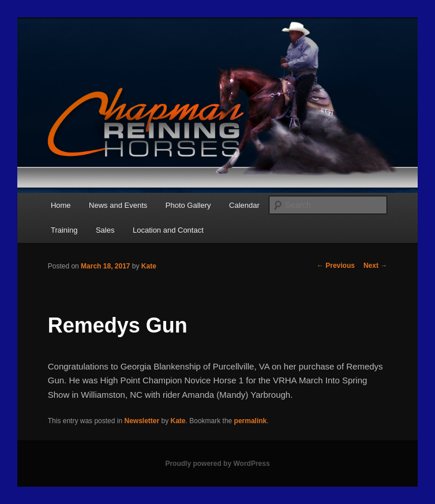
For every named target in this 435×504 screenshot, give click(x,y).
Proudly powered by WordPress (217, 464)
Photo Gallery (188, 205)
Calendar (244, 205)
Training (64, 230)
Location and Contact (168, 230)
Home (61, 205)
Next (375, 266)
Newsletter (142, 421)
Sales (105, 230)
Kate (149, 266)
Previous (336, 266)
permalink (251, 421)
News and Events (118, 205)
